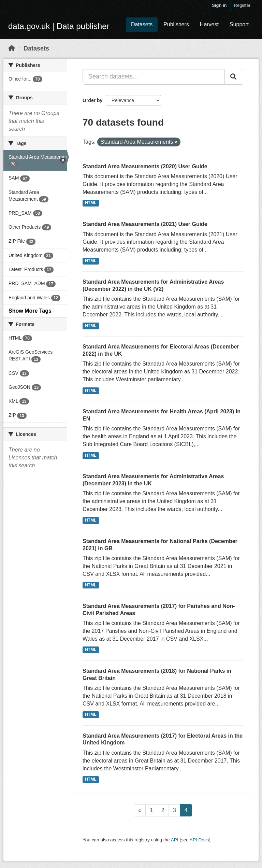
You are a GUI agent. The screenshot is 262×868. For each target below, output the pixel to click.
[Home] (12, 48)
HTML (91, 203)
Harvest (209, 24)
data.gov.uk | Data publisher (59, 26)
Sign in (219, 5)
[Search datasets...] (154, 77)
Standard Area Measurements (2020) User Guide (145, 166)
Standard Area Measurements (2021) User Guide (145, 224)
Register (242, 5)
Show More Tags (30, 311)
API (175, 840)
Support (239, 24)
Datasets (142, 24)
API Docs (199, 840)
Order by (92, 100)
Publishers (176, 24)
